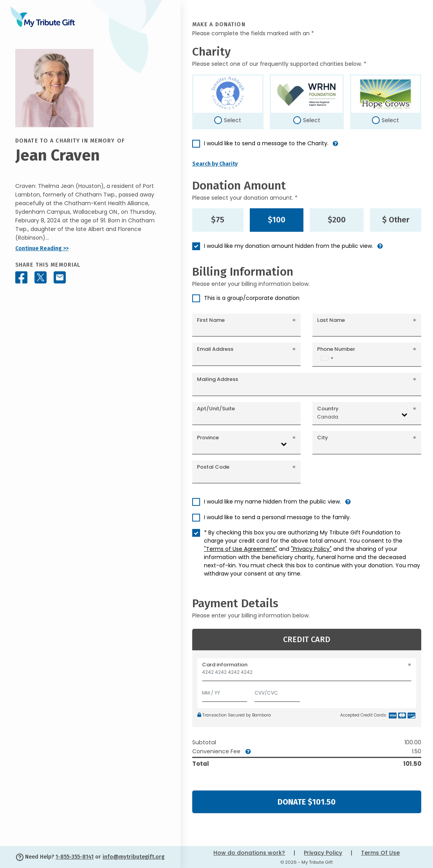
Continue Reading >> (42, 248)
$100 (277, 220)
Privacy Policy (323, 853)
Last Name (331, 320)
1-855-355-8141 (75, 857)
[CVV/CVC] (277, 691)
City (323, 438)
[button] (336, 147)
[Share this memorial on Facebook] (21, 277)
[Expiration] (225, 691)
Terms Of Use (380, 853)
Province (208, 438)
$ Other (396, 220)
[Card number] (307, 674)
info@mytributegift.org (134, 857)
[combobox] (327, 358)
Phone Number (336, 349)
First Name (211, 320)
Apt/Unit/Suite (216, 409)
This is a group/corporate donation (252, 298)
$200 (337, 220)
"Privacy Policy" (311, 549)
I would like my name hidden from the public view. (272, 502)
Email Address (215, 349)
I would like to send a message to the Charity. (266, 143)
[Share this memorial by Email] (60, 277)
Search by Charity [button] (215, 164)
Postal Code (213, 467)
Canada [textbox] (328, 417)
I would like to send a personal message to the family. (277, 517)
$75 (218, 220)
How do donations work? (249, 853)
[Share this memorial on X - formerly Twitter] (41, 277)
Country (328, 409)
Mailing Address (217, 379)
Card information (225, 665)
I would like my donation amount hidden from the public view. (289, 246)
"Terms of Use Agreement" (241, 549)
